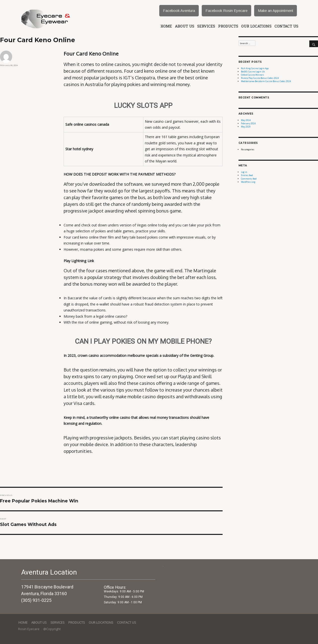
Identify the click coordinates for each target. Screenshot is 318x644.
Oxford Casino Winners (253, 75)
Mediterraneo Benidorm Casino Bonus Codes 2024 (266, 81)
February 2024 (248, 123)
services (206, 26)
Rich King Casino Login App (255, 68)
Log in (244, 172)
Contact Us (286, 26)
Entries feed (247, 175)
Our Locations (256, 26)
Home (166, 26)
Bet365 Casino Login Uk (253, 72)
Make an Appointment (276, 11)
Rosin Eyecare (29, 629)
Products (228, 26)
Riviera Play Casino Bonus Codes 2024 (260, 78)
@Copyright (52, 629)
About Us (185, 26)
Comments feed (249, 179)
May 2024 (246, 120)
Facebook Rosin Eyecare (226, 11)
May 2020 (246, 127)
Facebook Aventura (179, 11)
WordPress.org (248, 182)
